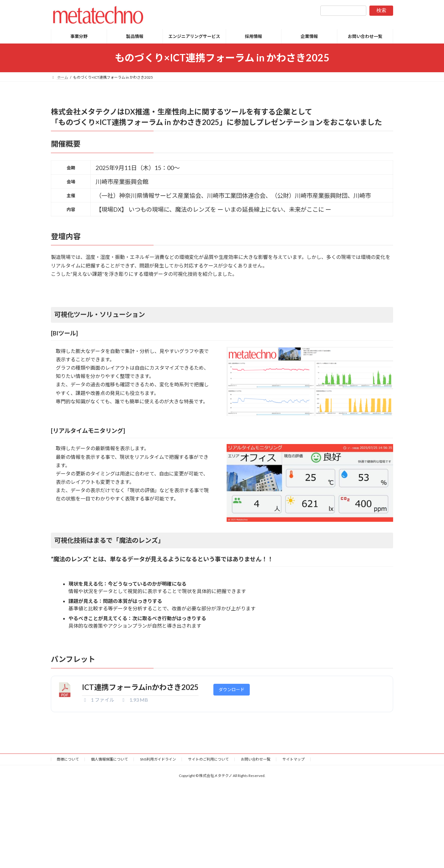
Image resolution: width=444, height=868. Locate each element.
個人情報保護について (109, 759)
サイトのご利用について (208, 759)
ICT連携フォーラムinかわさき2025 (140, 687)
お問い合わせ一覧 (256, 759)
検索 (381, 10)
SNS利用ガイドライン (158, 759)
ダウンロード (232, 689)
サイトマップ (294, 759)
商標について (68, 759)
